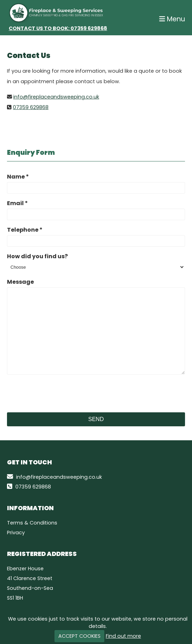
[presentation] (60, 393)
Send (96, 419)
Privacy (16, 533)
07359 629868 (89, 28)
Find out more (123, 636)
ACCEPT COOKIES (79, 636)
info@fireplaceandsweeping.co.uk (56, 97)
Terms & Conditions (32, 523)
